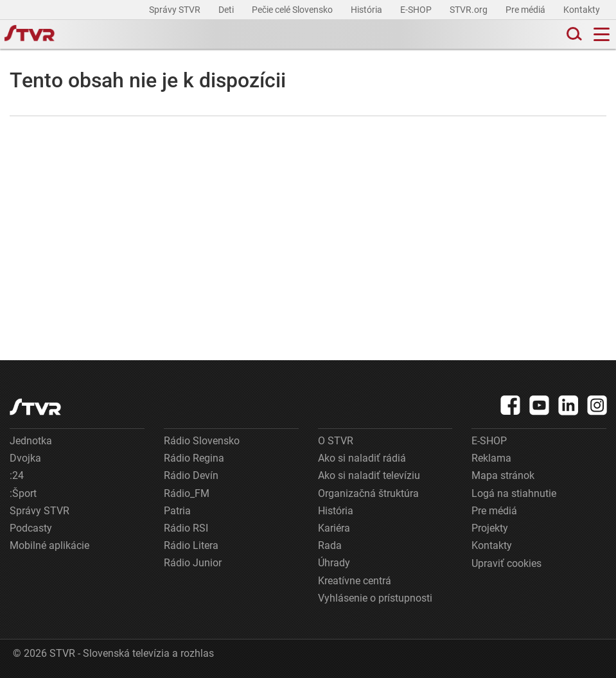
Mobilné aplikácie (49, 545)
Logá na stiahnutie (514, 493)
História (367, 10)
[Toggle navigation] (602, 34)
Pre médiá (526, 10)
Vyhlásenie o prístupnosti (375, 598)
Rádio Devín (191, 475)
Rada (330, 545)
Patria (177, 511)
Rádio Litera (191, 545)
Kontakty (582, 10)
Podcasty (31, 528)
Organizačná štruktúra (368, 493)
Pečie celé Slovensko (293, 10)
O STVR (336, 441)
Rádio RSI (186, 528)
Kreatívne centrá (355, 581)
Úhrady (334, 563)
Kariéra (334, 528)
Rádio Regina (194, 458)
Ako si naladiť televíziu (369, 475)
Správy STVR (176, 10)
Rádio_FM (187, 493)
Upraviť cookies (506, 563)
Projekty (490, 528)
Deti (227, 10)
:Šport (23, 493)
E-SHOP (417, 10)
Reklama (491, 458)
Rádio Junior (193, 563)
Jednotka (31, 441)
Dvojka (25, 458)
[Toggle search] (573, 34)
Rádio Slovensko (202, 441)
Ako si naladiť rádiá (362, 458)
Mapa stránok (503, 475)
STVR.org (470, 10)
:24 (17, 475)
